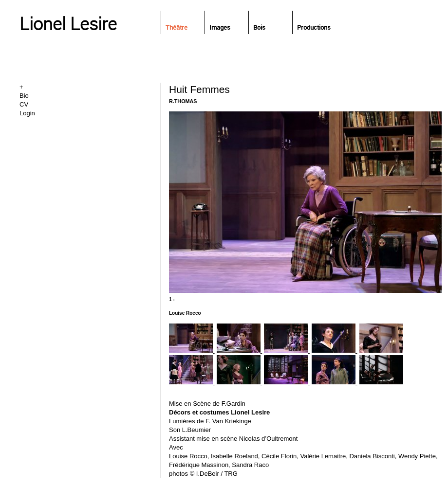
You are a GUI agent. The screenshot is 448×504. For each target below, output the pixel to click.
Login (27, 113)
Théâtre (177, 27)
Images (220, 27)
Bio (24, 96)
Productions (314, 27)
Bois (259, 27)
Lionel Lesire (68, 23)
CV (24, 104)
